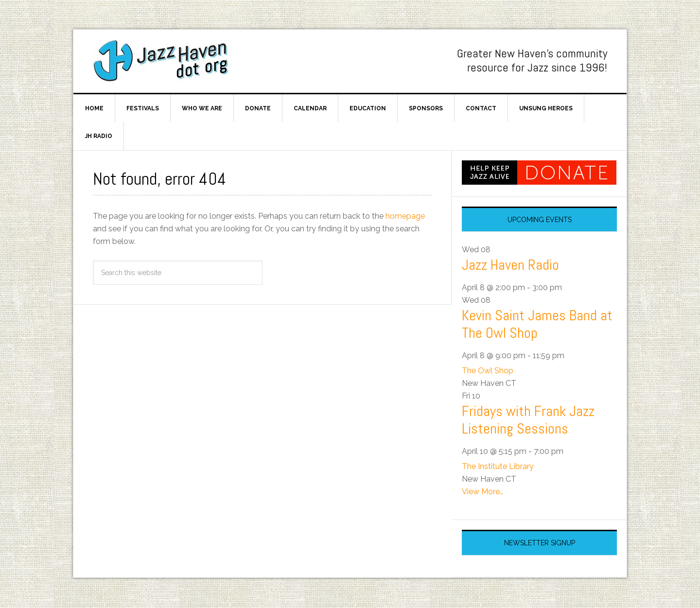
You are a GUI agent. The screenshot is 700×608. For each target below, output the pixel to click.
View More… (482, 493)
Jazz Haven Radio (510, 266)
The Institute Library (498, 467)
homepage (405, 217)
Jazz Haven (166, 61)
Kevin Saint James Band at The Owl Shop (537, 325)
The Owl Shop (488, 372)
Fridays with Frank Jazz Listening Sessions (528, 421)
